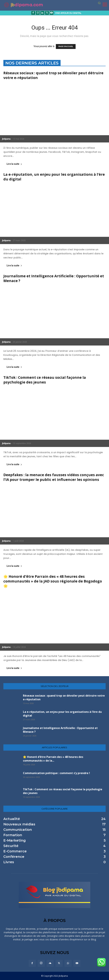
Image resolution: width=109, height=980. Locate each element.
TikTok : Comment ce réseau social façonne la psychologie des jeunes (45, 380)
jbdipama (6, 139)
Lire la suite (14, 164)
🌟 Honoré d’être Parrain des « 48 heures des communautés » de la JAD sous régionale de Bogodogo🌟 (53, 581)
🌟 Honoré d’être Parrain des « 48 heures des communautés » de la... (53, 759)
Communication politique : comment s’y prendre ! (56, 773)
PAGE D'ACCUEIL (66, 47)
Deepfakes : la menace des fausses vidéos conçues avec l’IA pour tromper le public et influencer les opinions (54, 477)
